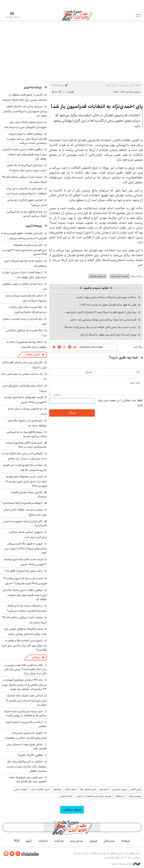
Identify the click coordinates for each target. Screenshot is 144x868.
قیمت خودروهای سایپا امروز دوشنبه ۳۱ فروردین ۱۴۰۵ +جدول (25, 400)
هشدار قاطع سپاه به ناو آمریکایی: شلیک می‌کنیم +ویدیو (26, 214)
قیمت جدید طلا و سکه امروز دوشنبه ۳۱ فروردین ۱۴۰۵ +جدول (25, 562)
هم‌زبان (93, 841)
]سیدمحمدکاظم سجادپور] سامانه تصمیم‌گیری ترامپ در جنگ (26, 445)
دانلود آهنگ (71, 789)
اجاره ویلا (104, 789)
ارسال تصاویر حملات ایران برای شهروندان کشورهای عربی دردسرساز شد (25, 125)
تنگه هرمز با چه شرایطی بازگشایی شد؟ (27, 333)
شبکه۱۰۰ (125, 841)
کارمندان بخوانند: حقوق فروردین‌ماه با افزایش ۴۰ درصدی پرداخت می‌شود (24, 236)
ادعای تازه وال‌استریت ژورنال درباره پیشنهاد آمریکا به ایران (26, 298)
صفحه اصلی (135, 85)
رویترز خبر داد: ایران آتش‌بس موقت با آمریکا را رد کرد (108, 335)
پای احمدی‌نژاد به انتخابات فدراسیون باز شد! (97, 106)
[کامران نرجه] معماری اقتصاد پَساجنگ (29, 494)
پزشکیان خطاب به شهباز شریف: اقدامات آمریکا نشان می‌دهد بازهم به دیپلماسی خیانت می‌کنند (27, 138)
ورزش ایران (111, 85)
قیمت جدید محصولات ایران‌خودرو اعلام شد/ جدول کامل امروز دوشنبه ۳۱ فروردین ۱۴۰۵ (26, 481)
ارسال (72, 413)
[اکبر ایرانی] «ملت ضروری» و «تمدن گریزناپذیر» (25, 523)
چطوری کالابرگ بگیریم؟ (30, 755)
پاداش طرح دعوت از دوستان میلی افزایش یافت (27, 746)
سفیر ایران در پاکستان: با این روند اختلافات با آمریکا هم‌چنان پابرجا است (26, 191)
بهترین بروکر (135, 796)
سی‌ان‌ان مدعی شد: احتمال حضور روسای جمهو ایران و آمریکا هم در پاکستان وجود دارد (25, 111)
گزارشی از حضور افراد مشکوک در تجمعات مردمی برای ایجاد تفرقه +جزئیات (24, 97)
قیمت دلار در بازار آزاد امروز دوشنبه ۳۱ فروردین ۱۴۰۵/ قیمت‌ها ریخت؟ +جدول (25, 581)
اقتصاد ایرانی (21, 789)
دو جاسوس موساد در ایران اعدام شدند (27, 411)
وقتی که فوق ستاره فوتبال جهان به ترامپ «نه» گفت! (108, 305)
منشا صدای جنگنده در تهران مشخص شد (25, 286)
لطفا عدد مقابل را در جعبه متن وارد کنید (120, 403)
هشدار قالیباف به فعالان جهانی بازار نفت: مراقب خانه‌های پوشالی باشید (26, 631)
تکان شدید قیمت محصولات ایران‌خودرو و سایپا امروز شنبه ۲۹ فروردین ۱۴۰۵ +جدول (24, 249)
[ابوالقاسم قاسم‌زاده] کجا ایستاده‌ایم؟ (22, 503)
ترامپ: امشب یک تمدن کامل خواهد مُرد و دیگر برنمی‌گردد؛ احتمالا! (100, 327)
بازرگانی (36, 657)
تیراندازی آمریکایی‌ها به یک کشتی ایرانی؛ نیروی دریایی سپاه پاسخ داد (27, 168)
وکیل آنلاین (136, 789)
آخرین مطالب (33, 355)
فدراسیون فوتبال (97, 276)
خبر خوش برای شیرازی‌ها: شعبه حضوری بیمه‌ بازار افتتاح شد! (28, 779)
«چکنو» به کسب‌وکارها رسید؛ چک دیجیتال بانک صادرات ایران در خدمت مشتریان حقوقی (27, 766)
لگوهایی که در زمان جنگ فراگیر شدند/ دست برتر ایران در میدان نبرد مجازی (24, 456)
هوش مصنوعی (119, 789)
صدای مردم (77, 841)
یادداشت (59, 841)
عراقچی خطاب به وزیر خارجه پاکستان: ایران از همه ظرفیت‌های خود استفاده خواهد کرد (24, 154)
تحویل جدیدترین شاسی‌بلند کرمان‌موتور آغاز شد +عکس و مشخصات (26, 735)
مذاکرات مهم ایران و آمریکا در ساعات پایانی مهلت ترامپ (106, 297)
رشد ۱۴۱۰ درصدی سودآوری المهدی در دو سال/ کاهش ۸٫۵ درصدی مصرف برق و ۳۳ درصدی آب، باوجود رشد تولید (24, 684)
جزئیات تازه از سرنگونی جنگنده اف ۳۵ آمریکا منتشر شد (24, 179)
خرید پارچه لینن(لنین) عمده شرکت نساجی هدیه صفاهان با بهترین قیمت (25, 713)
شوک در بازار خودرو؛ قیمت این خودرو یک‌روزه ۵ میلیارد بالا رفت (25, 468)
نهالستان (57, 789)
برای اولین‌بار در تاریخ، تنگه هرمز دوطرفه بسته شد (27, 423)
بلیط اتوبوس (66, 796)
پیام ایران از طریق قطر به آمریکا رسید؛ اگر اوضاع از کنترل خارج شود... (100, 312)
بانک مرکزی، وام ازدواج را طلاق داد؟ (24, 571)
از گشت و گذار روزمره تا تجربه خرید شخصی (26, 724)
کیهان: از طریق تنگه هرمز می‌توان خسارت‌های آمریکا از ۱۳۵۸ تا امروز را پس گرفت (25, 548)
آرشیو (29, 841)
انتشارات (43, 841)
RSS (17, 841)
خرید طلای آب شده (40, 789)
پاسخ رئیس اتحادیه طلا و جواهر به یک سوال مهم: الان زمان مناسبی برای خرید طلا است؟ (24, 645)
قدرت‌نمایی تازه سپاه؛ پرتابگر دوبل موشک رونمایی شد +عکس (103, 320)
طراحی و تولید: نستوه (126, 864)
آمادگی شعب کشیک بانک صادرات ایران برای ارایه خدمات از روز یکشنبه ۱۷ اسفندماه (26, 700)
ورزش (123, 85)
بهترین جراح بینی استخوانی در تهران (94, 796)
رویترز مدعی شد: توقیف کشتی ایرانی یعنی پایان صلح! (25, 512)
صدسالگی (109, 841)
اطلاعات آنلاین (77, 15)
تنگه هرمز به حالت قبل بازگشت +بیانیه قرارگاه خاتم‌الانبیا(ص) (28, 310)
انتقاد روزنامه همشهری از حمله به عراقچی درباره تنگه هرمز (27, 344)
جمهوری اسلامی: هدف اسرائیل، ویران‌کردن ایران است (28, 535)
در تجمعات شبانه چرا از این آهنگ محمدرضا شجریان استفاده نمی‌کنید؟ (27, 608)
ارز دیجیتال (120, 796)
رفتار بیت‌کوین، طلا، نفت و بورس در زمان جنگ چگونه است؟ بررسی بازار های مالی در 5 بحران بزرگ (26, 669)
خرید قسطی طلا (88, 789)
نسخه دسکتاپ (72, 810)
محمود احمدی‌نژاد (120, 276)
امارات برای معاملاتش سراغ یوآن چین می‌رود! (25, 388)
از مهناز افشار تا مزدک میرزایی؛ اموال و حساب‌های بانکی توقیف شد (24, 275)
